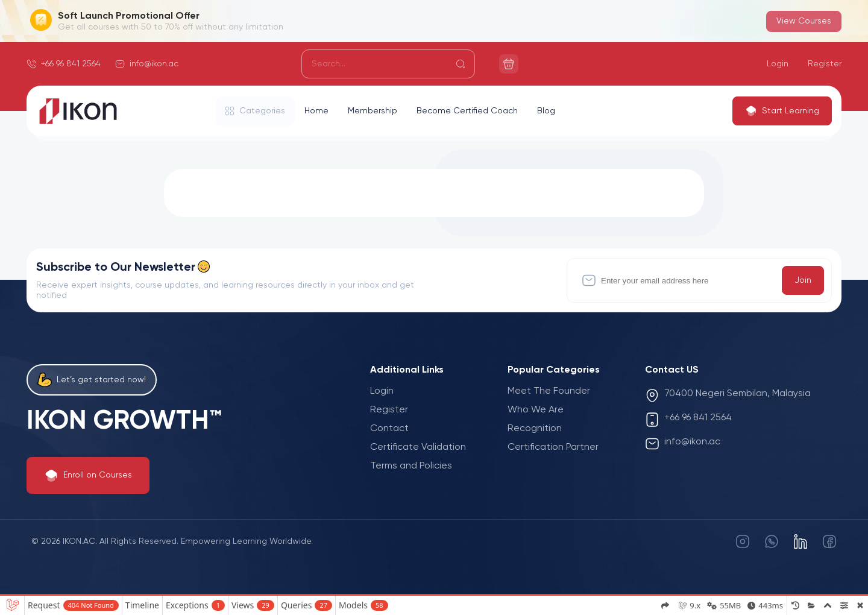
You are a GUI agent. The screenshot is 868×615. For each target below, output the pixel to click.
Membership (373, 111)
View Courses (804, 21)
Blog (546, 111)
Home (316, 111)
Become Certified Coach (467, 111)
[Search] (388, 64)
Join (803, 280)
